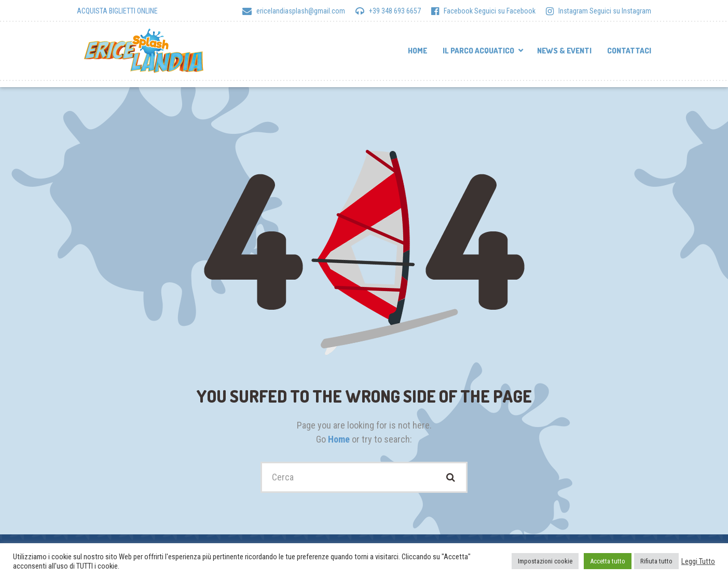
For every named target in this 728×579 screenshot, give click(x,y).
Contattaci (629, 51)
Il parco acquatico (478, 51)
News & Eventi (564, 51)
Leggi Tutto (698, 561)
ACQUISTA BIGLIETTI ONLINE (117, 11)
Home (417, 51)
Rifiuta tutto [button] (656, 561)
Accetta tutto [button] (608, 561)
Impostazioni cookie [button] (545, 561)
